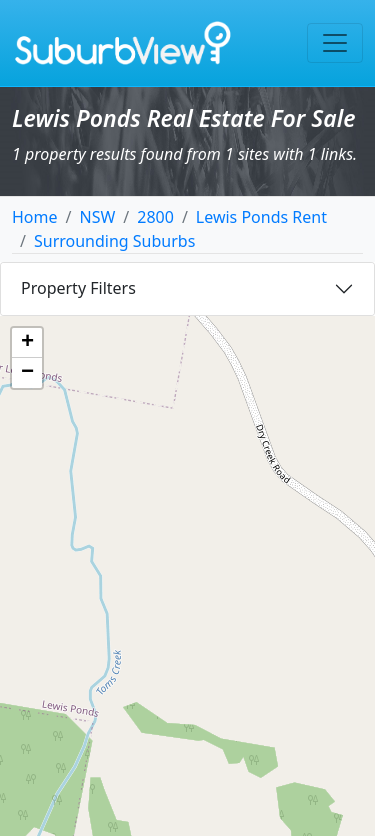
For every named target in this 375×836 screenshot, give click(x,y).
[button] (27, 343)
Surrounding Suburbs (114, 241)
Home (35, 217)
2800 (155, 217)
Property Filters (78, 288)
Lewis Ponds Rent (261, 217)
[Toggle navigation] (335, 43)
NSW (97, 217)
